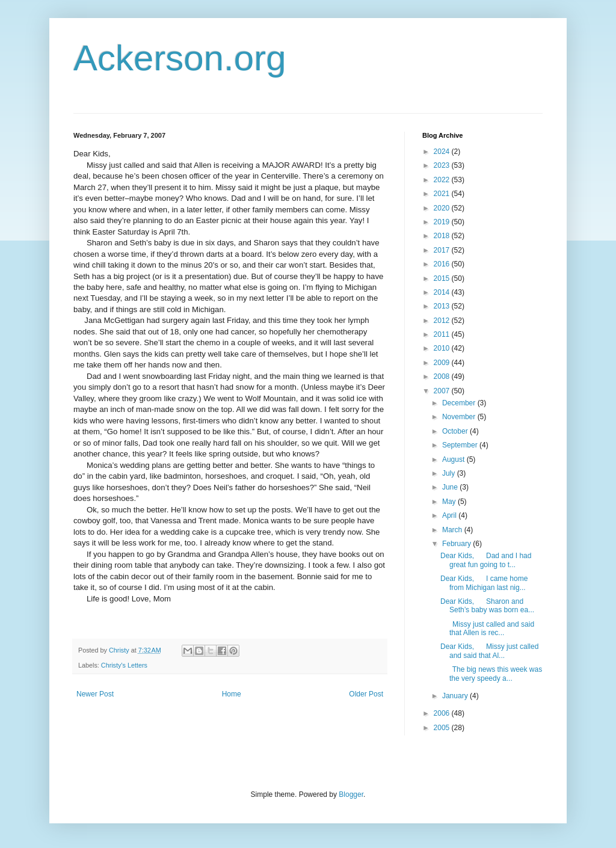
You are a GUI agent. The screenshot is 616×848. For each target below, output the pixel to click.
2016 (443, 264)
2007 (443, 391)
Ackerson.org (180, 58)
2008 (443, 376)
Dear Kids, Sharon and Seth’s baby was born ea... (487, 606)
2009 (443, 363)
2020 (443, 208)
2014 (443, 292)
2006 (443, 713)
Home (232, 694)
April (450, 515)
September (461, 445)
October (456, 431)
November (460, 417)
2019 (443, 222)
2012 (443, 321)
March (453, 530)
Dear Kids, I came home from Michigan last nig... (484, 583)
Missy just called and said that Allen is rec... (487, 628)
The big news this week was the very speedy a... (491, 674)
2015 (443, 278)
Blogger (351, 794)
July (450, 473)
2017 (443, 250)
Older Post (366, 694)
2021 (443, 194)
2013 (443, 306)
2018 (443, 236)
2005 (443, 728)
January (456, 696)
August (454, 459)
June (451, 487)
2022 (443, 180)
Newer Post (95, 694)
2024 (443, 152)
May (450, 502)
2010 (443, 348)
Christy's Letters (124, 665)
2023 (443, 165)
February (457, 544)
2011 (443, 334)
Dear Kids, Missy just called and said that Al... (489, 651)
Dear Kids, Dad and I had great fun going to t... (486, 560)
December (460, 403)
